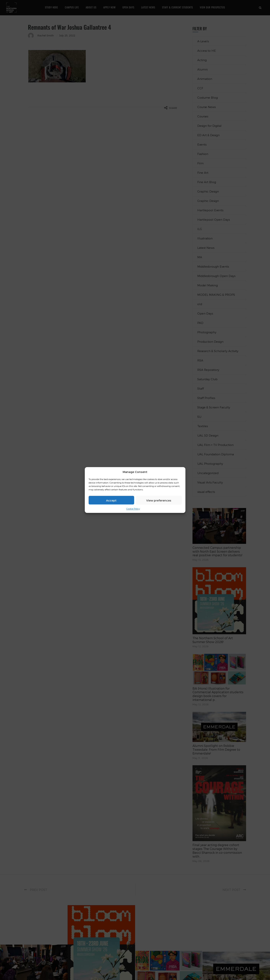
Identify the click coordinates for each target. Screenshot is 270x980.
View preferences (159, 500)
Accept (111, 500)
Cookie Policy (133, 509)
